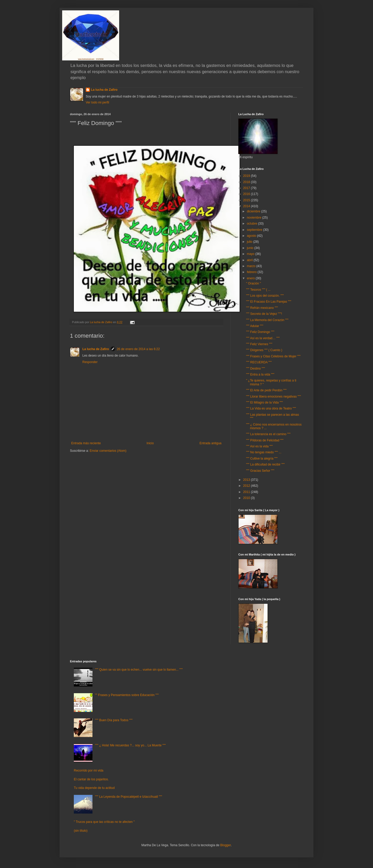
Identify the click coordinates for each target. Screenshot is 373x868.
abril (250, 260)
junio (251, 248)
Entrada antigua (210, 443)
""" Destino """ (256, 369)
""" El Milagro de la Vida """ (264, 402)
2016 (247, 194)
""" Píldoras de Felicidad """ (265, 440)
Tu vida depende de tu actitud (94, 788)
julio (250, 242)
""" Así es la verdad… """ (263, 338)
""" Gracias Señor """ (260, 471)
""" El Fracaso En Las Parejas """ (269, 302)
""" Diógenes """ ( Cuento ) (264, 350)
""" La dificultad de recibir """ (265, 464)
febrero (252, 272)
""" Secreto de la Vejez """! (264, 314)
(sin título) (81, 831)
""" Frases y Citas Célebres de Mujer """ (273, 356)
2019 (247, 176)
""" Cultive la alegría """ (262, 459)
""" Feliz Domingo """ (260, 332)
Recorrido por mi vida (89, 770)
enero (251, 278)
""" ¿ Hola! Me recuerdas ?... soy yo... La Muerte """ (130, 745)
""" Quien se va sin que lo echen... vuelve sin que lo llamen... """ (139, 670)
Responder (90, 362)
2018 (247, 182)
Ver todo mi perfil (97, 102)
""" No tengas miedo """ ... (264, 452)
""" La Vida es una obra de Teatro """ (271, 408)
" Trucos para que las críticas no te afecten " (104, 822)
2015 (247, 200)
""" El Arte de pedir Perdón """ (266, 390)
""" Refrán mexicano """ (262, 308)
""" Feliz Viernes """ (259, 344)
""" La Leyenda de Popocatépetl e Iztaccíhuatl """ (129, 797)
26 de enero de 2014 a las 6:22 (138, 349)
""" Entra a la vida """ (260, 374)
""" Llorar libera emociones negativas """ (274, 397)
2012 (247, 486)
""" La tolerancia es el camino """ (268, 434)
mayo (251, 254)
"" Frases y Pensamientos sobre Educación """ (127, 695)
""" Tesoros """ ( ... (258, 290)
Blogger (225, 845)
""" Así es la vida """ (259, 446)
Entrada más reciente (86, 443)
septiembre (255, 230)
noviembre (254, 218)
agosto (252, 236)
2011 (247, 492)
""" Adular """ (255, 326)
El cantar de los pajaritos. (91, 779)
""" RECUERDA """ (259, 362)
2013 (247, 480)
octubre (252, 224)
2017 (247, 188)
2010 (247, 498)
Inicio (150, 443)
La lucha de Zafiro (104, 90)
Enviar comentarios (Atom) (108, 451)
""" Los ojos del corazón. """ (265, 296)
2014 (247, 206)
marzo (252, 266)
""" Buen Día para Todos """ (114, 720)
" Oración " (253, 283)
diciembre (254, 211)
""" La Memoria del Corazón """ (267, 320)
